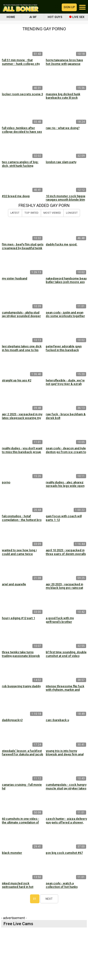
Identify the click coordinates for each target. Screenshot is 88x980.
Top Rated (31, 213)
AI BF (33, 17)
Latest (15, 213)
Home (11, 17)
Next (49, 899)
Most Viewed (52, 213)
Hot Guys (55, 17)
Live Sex (77, 17)
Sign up (69, 7)
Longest (72, 213)
